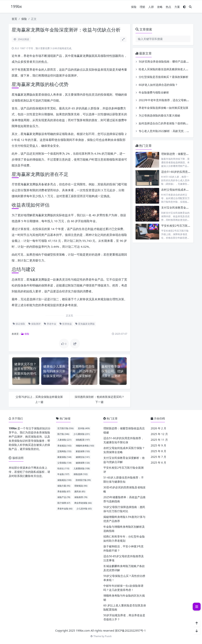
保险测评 (35, 324)
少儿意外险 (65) (84, 509)
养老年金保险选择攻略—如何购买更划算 (164, 108)
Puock (108, 636)
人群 (151, 7)
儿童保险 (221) (64, 440)
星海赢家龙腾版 (85, 324)
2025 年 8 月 (159, 451)
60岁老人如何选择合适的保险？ (158, 85)
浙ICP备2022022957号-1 (130, 631)
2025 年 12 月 (159, 434)
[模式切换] (184, 7)
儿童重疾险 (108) (82, 468)
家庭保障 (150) (83, 451)
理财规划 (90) (81, 486)
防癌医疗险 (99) (83, 480)
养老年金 (50, 324)
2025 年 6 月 (159, 462)
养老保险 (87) (64, 492)
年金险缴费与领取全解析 (154, 92)
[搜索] (190, 7)
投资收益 (66, 324)
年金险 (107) (63, 474)
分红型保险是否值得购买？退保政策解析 (164, 77)
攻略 (160, 7)
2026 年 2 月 (159, 428)
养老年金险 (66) (65, 509)
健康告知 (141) (83, 457)
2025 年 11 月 (159, 440)
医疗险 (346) (63, 434)
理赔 (142, 7)
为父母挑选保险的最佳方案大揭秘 (159, 115)
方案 (177, 7)
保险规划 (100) (64, 480)
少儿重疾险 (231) (82, 434)
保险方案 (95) (64, 486)
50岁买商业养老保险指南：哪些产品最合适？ (166, 61)
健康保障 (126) (83, 463)
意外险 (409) (84, 428)
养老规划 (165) (64, 446)
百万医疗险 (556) (65, 428)
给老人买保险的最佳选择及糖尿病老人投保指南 (168, 69)
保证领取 (19, 324)
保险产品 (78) (64, 497)
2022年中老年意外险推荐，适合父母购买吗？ (167, 100)
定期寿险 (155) (64, 451)
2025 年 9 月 (159, 445)
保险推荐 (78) (81, 497)
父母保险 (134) (64, 463)
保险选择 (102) (81, 474)
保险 (134, 7)
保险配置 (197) (83, 440)
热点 (168, 7)
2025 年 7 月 (159, 457)
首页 (14, 19)
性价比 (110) (63, 468)
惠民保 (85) (80, 492)
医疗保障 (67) (64, 503)
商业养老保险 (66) (83, 503)
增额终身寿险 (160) (85, 446)
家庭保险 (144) (64, 457)
